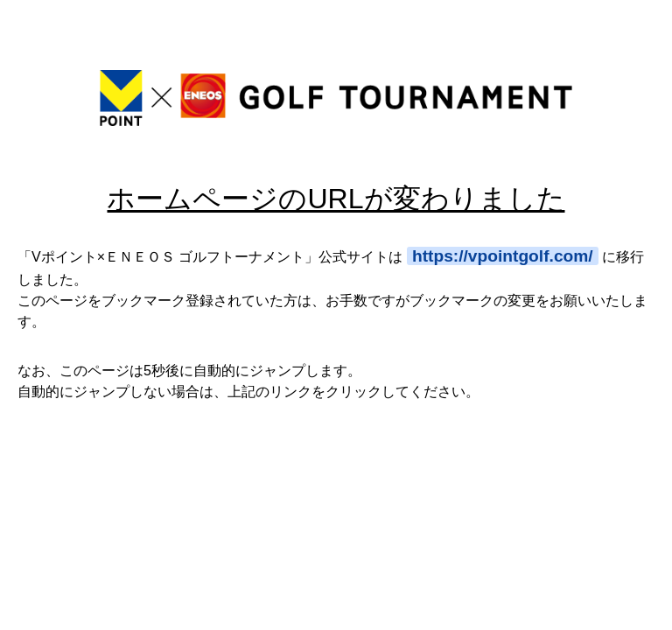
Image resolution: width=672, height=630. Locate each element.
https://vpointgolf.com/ (503, 256)
